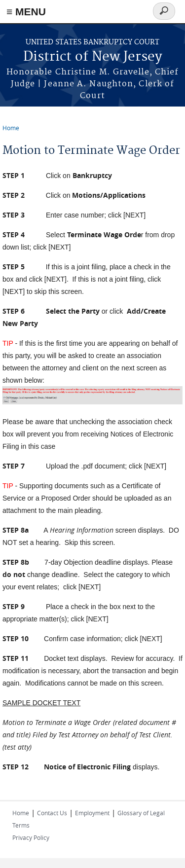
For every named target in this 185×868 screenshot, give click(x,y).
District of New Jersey (93, 57)
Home (11, 128)
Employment (92, 813)
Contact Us (52, 813)
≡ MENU (26, 12)
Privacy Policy (31, 837)
